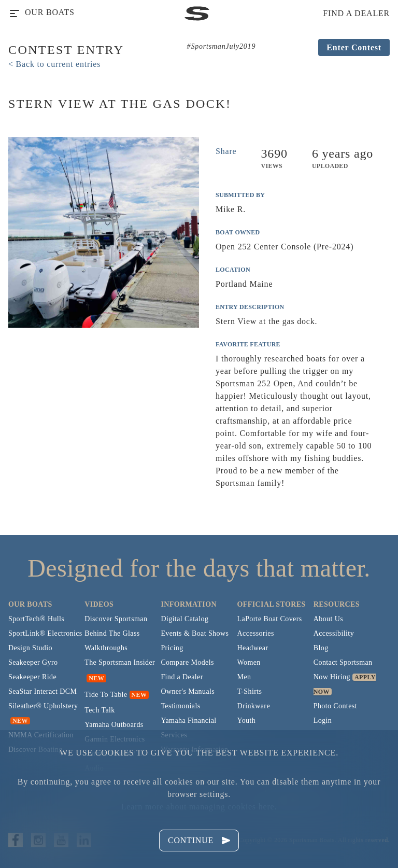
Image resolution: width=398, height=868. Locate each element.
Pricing (172, 648)
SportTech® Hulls (36, 619)
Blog (321, 648)
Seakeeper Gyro (33, 662)
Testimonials (180, 706)
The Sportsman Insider (120, 662)
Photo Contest (335, 706)
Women (249, 662)
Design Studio (30, 648)
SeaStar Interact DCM (42, 691)
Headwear (253, 648)
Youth (247, 720)
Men (244, 677)
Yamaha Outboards (114, 725)
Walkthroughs (106, 648)
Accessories (256, 633)
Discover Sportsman (116, 619)
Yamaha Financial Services (188, 728)
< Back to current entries (54, 64)
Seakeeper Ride (32, 677)
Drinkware (254, 706)
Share (226, 151)
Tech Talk (100, 710)
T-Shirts (250, 691)
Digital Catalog (184, 619)
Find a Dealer (182, 677)
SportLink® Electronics (45, 633)
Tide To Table (106, 695)
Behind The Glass (112, 633)
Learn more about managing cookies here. (199, 807)
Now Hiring (332, 677)
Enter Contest (354, 47)
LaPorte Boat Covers (270, 619)
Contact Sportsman (343, 662)
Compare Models (187, 662)
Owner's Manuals (188, 691)
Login (323, 720)
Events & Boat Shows (195, 633)
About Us (328, 619)
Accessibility (334, 633)
